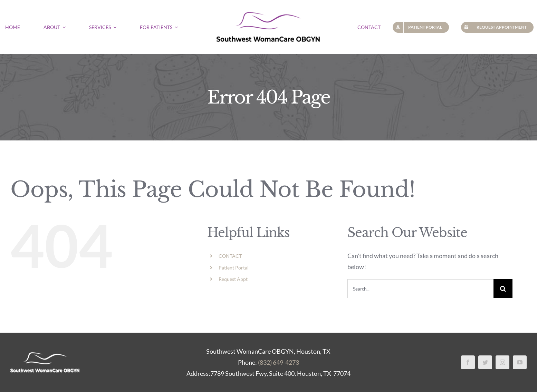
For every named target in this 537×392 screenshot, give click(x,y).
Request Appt (233, 279)
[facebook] (468, 362)
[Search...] (420, 289)
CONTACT (230, 256)
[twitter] (485, 362)
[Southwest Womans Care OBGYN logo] (268, 10)
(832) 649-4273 (279, 362)
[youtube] (520, 362)
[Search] (503, 289)
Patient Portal (234, 268)
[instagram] (502, 362)
